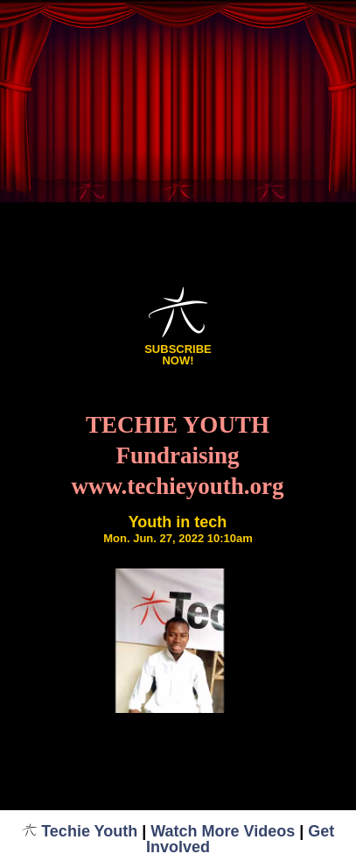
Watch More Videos (223, 831)
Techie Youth (80, 831)
